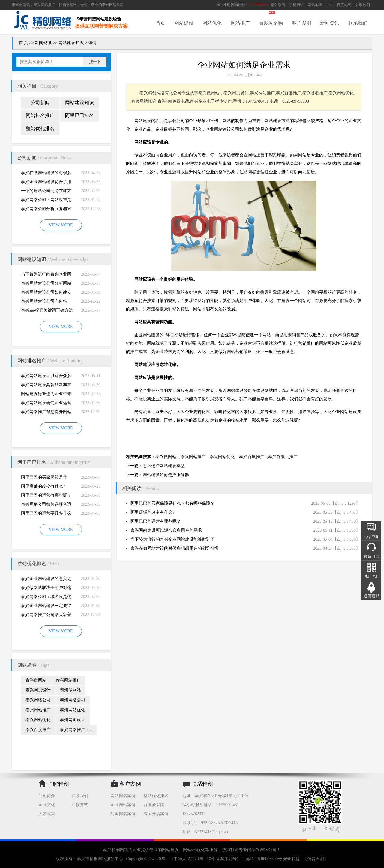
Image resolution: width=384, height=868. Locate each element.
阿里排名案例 (123, 814)
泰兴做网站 (21, 5)
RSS (330, 5)
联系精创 (202, 784)
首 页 (23, 43)
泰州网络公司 (73, 700)
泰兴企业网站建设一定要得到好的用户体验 (46, 607)
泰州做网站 (70, 690)
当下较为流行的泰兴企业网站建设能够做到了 (46, 275)
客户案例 (301, 23)
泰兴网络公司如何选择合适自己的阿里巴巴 (46, 505)
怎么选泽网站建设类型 (164, 466)
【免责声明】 (316, 859)
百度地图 (344, 5)
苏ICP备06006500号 (264, 859)
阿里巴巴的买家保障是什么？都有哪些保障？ (44, 478)
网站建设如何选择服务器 (166, 475)
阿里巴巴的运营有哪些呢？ (46, 495)
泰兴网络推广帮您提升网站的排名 (46, 413)
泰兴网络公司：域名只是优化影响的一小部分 (46, 598)
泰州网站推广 (38, 710)
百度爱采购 (271, 23)
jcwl (152, 859)
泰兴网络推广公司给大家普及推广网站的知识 (46, 616)
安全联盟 (291, 859)
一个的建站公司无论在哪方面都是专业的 (46, 192)
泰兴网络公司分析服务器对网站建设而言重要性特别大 (46, 210)
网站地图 (315, 5)
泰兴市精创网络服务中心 (100, 859)
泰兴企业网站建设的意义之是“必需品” (46, 580)
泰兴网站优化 (38, 720)
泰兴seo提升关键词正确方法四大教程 (47, 312)
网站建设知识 (71, 43)
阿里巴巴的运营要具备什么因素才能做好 (46, 514)
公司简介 (47, 796)
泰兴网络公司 (113, 5)
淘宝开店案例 (156, 814)
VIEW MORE (61, 225)
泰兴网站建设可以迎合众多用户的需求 (46, 377)
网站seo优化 (194, 850)
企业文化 (47, 805)
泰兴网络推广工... (76, 730)
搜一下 (95, 62)
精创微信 (278, 5)
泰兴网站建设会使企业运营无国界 (46, 404)
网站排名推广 (40, 115)
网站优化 (212, 23)
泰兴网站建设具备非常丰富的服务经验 (46, 386)
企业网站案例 (123, 805)
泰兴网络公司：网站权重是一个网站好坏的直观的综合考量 (46, 201)
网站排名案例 (123, 796)
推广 (293, 457)
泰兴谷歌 (277, 457)
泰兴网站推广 (68, 680)
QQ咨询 (371, 537)
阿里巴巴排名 (79, 115)
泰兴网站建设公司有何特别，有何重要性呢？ (44, 302)
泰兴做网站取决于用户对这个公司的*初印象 (46, 589)
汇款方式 (80, 805)
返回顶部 (371, 596)
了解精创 (58, 784)
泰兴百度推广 (38, 730)
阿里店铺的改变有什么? (43, 486)
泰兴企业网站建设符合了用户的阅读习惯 (46, 183)
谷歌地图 (363, 5)
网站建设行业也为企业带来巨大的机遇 (46, 395)
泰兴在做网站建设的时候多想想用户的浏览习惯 (46, 174)
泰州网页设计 (73, 720)
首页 (160, 23)
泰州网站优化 (73, 710)
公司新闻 (40, 103)
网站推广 (240, 23)
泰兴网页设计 (38, 690)
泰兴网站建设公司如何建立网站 (46, 293)
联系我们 (358, 23)
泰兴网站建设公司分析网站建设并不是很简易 (46, 284)
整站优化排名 (40, 128)
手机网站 (296, 5)
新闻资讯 (330, 23)
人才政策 (47, 814)
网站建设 (184, 23)
